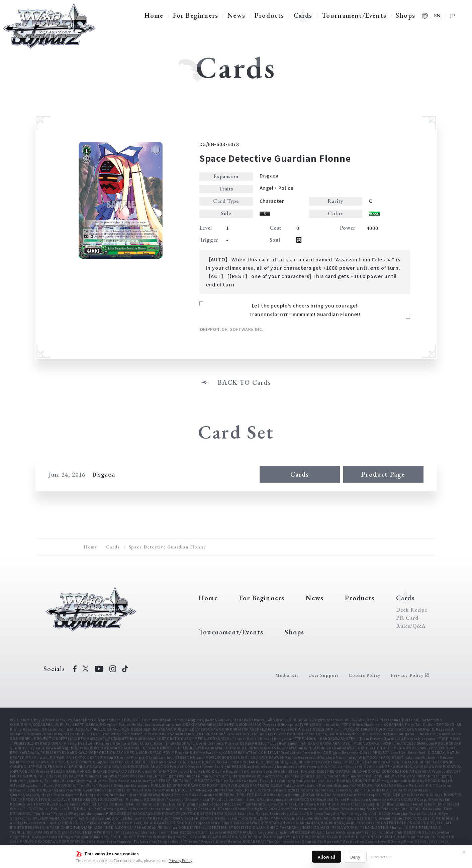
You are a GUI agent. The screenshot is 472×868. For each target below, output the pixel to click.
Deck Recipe (412, 610)
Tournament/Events (354, 15)
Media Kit (287, 675)
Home (154, 15)
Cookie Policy (365, 675)
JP (453, 15)
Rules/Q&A (411, 626)
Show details (380, 857)
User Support (323, 675)
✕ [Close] (464, 852)
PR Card (407, 618)
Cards (303, 15)
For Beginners (196, 15)
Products (269, 15)
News (236, 15)
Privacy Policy (180, 860)
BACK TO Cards (244, 382)
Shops (405, 15)
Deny (355, 857)
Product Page (383, 474)
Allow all (326, 857)
